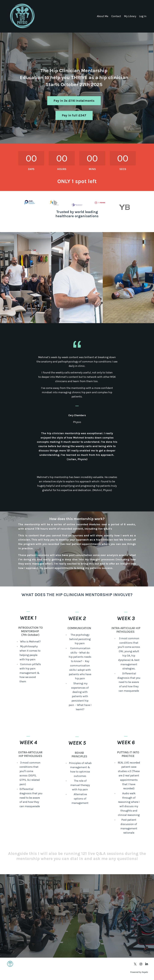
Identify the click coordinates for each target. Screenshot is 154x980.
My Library (130, 16)
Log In (143, 16)
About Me (103, 16)
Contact (116, 16)
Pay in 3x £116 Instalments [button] (74, 101)
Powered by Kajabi (139, 972)
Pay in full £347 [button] (74, 115)
